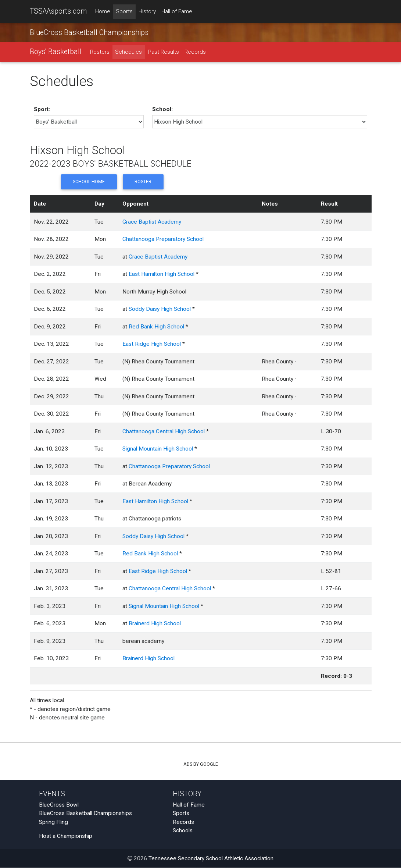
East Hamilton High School (162, 274)
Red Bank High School (156, 327)
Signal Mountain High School (158, 449)
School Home (88, 182)
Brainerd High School (155, 624)
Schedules (128, 52)
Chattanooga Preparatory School (163, 239)
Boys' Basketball (56, 52)
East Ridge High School (152, 344)
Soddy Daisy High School (160, 309)
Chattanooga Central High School (164, 432)
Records (195, 52)
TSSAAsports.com (58, 11)
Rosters (100, 52)
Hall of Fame (177, 11)
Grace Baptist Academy (152, 222)
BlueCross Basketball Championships (89, 33)
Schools (183, 831)
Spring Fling (53, 822)
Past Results (163, 52)
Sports (124, 11)
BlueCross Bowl (59, 805)
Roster (143, 182)
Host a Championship (66, 836)
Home (103, 11)
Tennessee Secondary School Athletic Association (211, 859)
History (147, 11)
